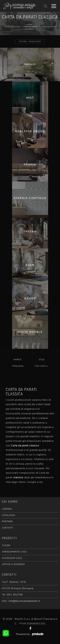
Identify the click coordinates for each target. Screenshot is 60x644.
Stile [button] (42, 360)
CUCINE (6, 545)
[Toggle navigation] (54, 6)
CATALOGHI (8, 515)
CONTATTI (7, 528)
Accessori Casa (12, 27)
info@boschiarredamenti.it (24, 601)
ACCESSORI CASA (12, 558)
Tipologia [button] (18, 366)
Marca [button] (18, 360)
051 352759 (15, 595)
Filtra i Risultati (30, 42)
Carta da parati (30, 27)
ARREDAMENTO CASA (14, 552)
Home (30, 25)
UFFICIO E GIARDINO (13, 564)
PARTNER (7, 521)
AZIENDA (7, 509)
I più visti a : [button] (42, 366)
